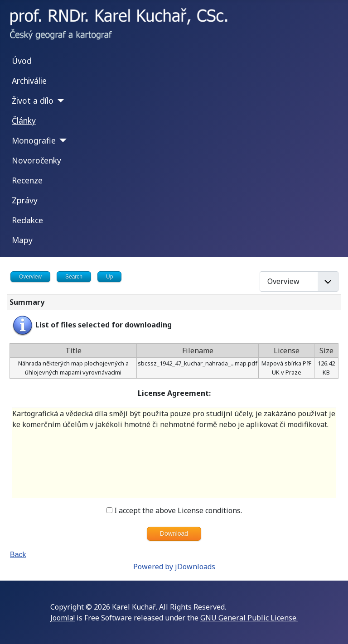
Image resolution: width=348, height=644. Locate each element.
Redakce (27, 220)
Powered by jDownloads (174, 567)
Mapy (22, 240)
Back (18, 555)
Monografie (34, 140)
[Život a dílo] (59, 101)
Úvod (22, 61)
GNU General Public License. (249, 618)
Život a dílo (33, 101)
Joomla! (63, 618)
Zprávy (25, 200)
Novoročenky (36, 160)
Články (24, 120)
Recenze (27, 180)
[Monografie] (61, 140)
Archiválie (29, 81)
